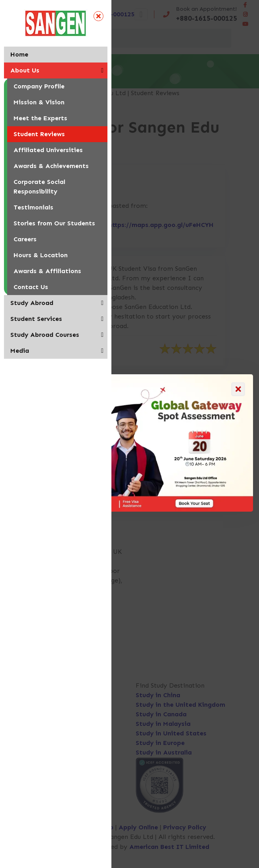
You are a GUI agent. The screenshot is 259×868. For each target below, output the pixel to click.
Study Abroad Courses (45, 335)
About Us (25, 70)
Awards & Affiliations (47, 271)
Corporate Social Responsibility (39, 187)
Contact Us (31, 287)
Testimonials (33, 207)
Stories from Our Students (54, 223)
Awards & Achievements (51, 166)
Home (19, 54)
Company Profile (39, 86)
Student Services (36, 319)
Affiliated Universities (48, 150)
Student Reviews (39, 134)
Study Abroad (32, 303)
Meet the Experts (40, 118)
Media (20, 351)
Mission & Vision (39, 102)
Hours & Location (41, 255)
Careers (25, 239)
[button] (102, 70)
